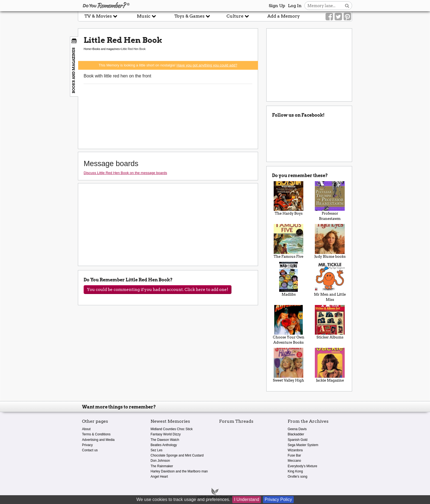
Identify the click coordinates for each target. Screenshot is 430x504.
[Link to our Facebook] (329, 17)
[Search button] (347, 6)
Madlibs (289, 279)
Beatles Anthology (164, 445)
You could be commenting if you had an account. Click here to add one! (158, 290)
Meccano (294, 461)
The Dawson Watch (165, 440)
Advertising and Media (98, 440)
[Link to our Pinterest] (347, 17)
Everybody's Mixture (302, 466)
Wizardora (295, 450)
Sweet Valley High (289, 365)
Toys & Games (192, 16)
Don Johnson (160, 461)
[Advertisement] (39, 124)
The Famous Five (289, 241)
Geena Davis (297, 429)
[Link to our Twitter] (338, 17)
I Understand (247, 499)
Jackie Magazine (330, 365)
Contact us (90, 450)
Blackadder (296, 434)
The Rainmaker (162, 466)
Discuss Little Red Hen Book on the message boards (125, 173)
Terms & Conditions (96, 434)
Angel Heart (159, 477)
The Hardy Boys (289, 198)
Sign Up (277, 6)
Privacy (87, 445)
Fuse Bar (294, 455)
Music (146, 16)
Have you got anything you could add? (207, 65)
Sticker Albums (330, 322)
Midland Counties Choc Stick (172, 429)
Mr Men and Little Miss (330, 282)
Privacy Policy (278, 499)
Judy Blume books (330, 241)
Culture (238, 16)
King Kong (295, 471)
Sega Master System (303, 445)
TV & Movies (101, 16)
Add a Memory (284, 16)
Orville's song (298, 477)
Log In (295, 6)
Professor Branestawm (330, 201)
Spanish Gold (298, 440)
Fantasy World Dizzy (166, 434)
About (86, 429)
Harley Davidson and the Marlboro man (179, 471)
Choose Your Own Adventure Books (289, 325)
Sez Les (156, 450)
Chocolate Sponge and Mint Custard (177, 455)
